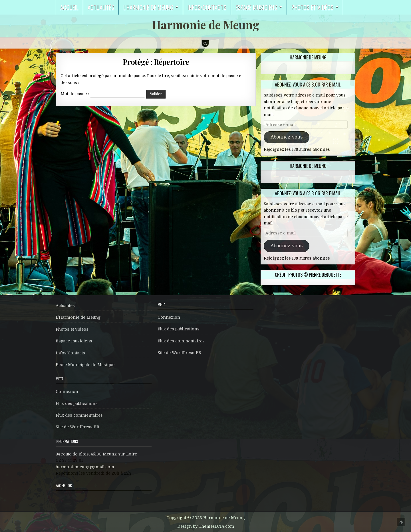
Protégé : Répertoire (156, 62)
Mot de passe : (103, 94)
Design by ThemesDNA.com (206, 526)
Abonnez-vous (287, 137)
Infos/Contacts (207, 7)
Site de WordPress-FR (77, 427)
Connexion (67, 392)
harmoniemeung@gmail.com (85, 467)
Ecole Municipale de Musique (85, 365)
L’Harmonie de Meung (78, 317)
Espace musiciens (256, 7)
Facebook (64, 485)
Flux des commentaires (79, 415)
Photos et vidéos (312, 7)
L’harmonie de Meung (148, 7)
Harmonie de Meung (206, 24)
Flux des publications (77, 403)
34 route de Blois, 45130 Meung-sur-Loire (96, 454)
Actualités (101, 7)
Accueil (69, 7)
